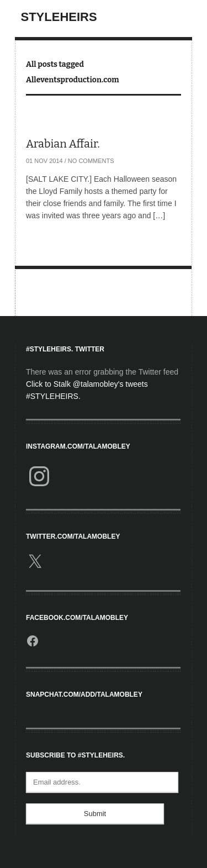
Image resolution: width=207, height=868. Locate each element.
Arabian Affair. (63, 144)
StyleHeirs (59, 17)
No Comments (91, 161)
